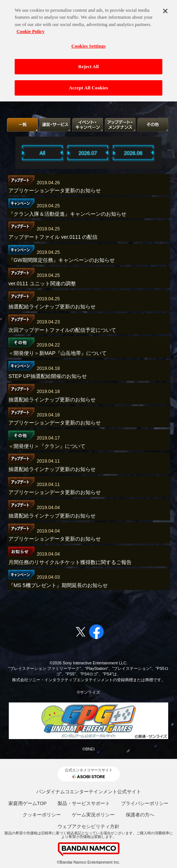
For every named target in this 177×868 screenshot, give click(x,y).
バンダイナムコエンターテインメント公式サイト (89, 792)
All (43, 153)
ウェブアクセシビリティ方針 (88, 826)
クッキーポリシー (42, 815)
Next (164, 153)
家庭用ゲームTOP (28, 803)
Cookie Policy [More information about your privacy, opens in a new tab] (30, 28)
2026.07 (88, 153)
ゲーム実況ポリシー (93, 815)
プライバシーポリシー (145, 803)
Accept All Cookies (88, 84)
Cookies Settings (88, 42)
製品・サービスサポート (84, 803)
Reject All (89, 63)
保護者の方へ (140, 815)
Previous (13, 153)
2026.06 (133, 153)
